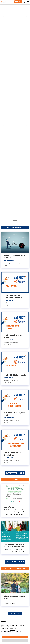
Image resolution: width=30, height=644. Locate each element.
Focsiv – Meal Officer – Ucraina (15, 375)
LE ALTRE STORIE (15, 614)
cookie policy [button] (13, 630)
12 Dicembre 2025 (9, 418)
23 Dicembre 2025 (9, 260)
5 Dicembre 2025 (8, 458)
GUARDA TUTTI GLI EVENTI (15, 562)
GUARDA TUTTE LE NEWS (15, 473)
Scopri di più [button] (15, 641)
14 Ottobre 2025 (8, 300)
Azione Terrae (9, 507)
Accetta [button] (15, 637)
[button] (28, 620)
